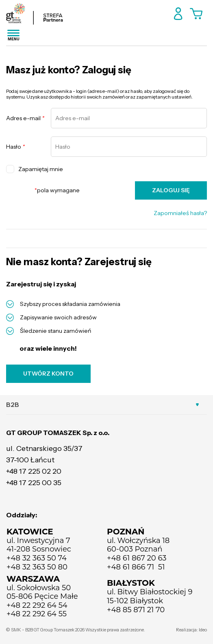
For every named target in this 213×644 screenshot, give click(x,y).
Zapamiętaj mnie (35, 169)
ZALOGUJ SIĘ (171, 190)
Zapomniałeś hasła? (180, 213)
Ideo (203, 630)
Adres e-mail (25, 118)
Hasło (15, 147)
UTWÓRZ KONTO (48, 374)
